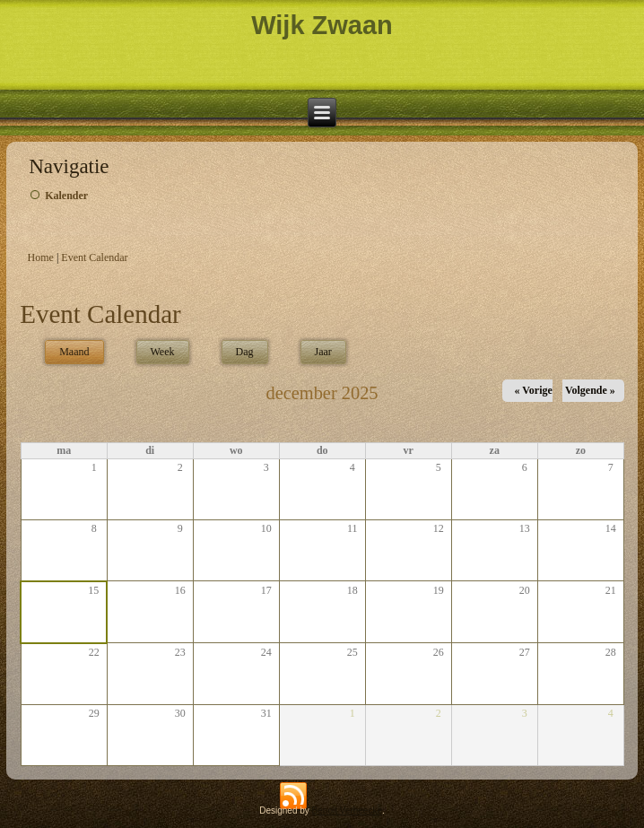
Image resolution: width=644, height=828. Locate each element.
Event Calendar (94, 257)
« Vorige (533, 390)
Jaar (323, 352)
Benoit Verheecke (347, 811)
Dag (245, 352)
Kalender (66, 196)
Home (41, 257)
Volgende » (590, 390)
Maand (81, 349)
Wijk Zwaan (322, 25)
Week (163, 352)
